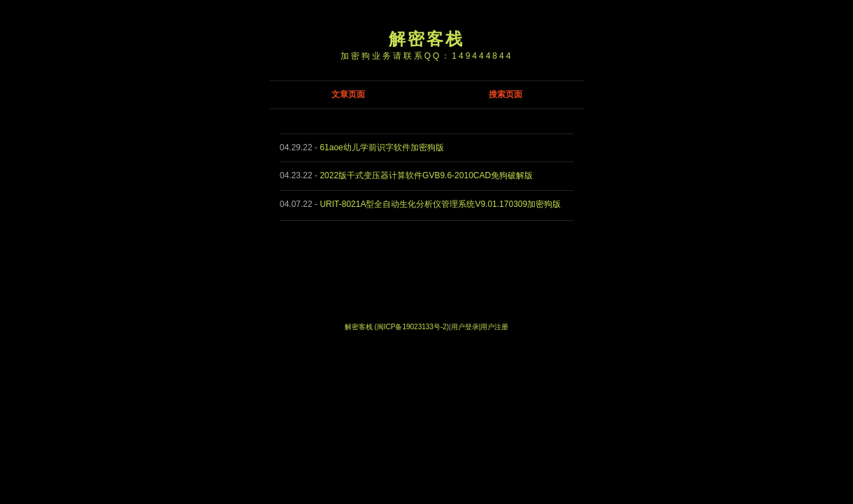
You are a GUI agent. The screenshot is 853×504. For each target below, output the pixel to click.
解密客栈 (426, 39)
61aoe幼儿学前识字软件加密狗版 (381, 147)
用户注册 (494, 327)
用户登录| (466, 327)
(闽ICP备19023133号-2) (411, 327)
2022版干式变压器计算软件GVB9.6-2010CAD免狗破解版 (426, 175)
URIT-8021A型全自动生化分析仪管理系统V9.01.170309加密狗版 (440, 204)
